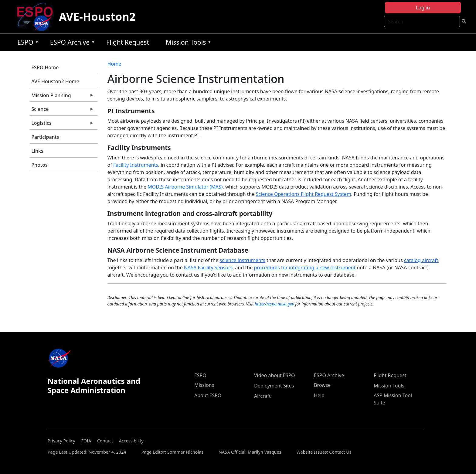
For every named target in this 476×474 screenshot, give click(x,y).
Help (319, 395)
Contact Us (340, 452)
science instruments (243, 260)
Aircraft (262, 396)
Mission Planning (62, 97)
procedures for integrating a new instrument (305, 268)
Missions (204, 385)
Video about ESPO (275, 375)
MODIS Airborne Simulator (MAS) (185, 187)
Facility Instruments (136, 165)
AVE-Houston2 (97, 17)
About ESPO (208, 395)
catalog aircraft (421, 260)
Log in (423, 8)
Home (114, 64)
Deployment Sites (274, 386)
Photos (39, 165)
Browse (322, 385)
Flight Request (128, 42)
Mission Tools (187, 43)
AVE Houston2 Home (55, 81)
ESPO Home (45, 67)
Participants (45, 137)
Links (37, 151)
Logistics (62, 124)
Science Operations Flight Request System (304, 194)
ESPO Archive (71, 43)
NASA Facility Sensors (208, 268)
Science (62, 111)
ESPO (27, 43)
